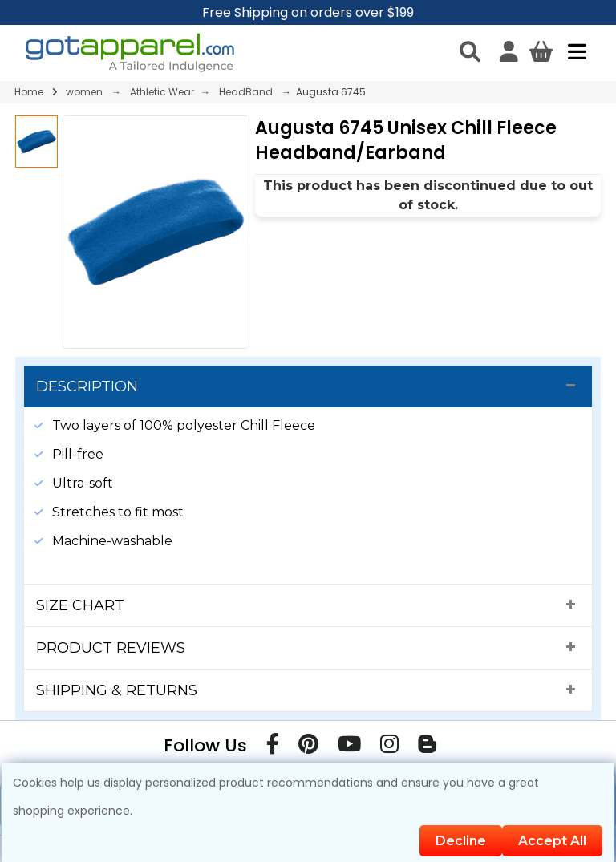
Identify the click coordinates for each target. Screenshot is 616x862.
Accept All (552, 841)
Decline (461, 841)
